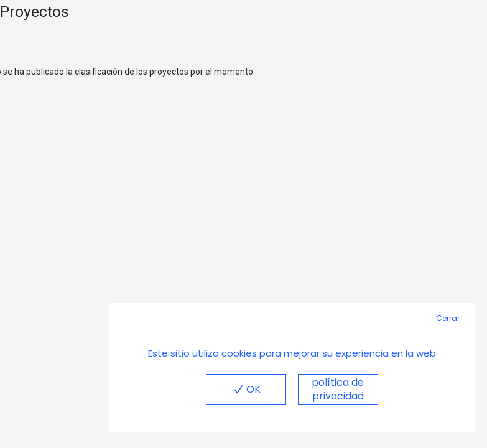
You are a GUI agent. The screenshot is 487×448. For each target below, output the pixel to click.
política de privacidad (338, 389)
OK (246, 389)
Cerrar (448, 318)
